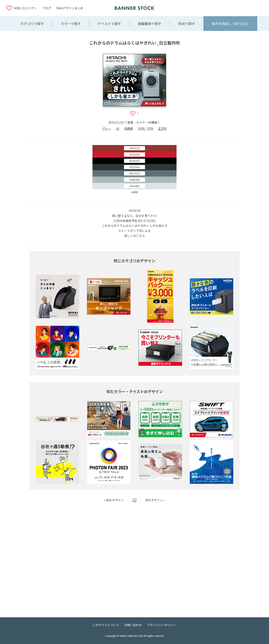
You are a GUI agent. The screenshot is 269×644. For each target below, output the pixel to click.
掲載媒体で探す (150, 24)
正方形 (162, 128)
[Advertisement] (229, 8)
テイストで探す (109, 24)
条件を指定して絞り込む (230, 24)
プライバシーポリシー (162, 625)
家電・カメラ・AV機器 (142, 122)
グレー (107, 128)
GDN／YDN (146, 128)
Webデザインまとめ (70, 8)
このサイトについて (106, 625)
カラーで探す (71, 24)
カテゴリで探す (32, 24)
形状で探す (187, 24)
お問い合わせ (133, 625)
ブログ (47, 8)
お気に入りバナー (25, 8)
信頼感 (129, 128)
